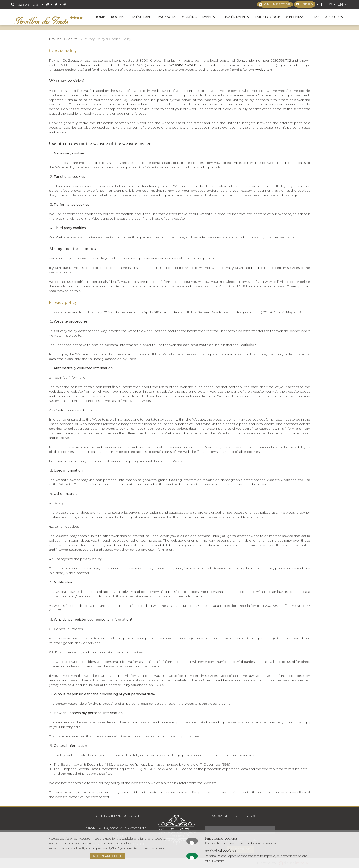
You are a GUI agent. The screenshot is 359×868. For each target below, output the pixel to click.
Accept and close (107, 856)
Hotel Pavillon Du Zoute (116, 816)
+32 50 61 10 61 (165, 685)
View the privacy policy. (65, 848)
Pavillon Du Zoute (63, 39)
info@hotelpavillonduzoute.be (74, 685)
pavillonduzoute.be (214, 70)
